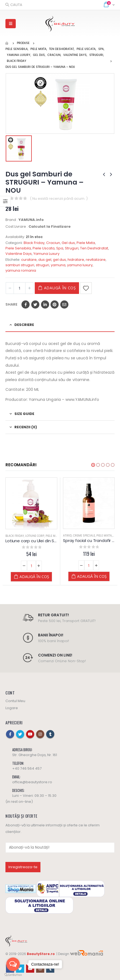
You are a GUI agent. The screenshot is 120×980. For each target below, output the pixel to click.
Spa (60, 248)
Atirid (67, 536)
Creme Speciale (84, 536)
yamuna (58, 265)
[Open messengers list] (13, 964)
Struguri (72, 248)
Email (64, 305)
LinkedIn (45, 305)
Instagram (40, 734)
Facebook (26, 305)
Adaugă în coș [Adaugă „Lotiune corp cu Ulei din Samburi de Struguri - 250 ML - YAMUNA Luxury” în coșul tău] (34, 577)
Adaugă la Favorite (86, 288)
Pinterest (55, 305)
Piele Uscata (44, 248)
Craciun (53, 243)
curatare (29, 260)
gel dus (59, 260)
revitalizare (96, 260)
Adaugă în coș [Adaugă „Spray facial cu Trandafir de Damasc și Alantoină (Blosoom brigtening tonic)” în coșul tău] (92, 576)
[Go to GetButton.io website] (13, 975)
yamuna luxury (80, 265)
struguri (42, 265)
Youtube (30, 734)
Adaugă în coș (60, 288)
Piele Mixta (86, 243)
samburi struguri (20, 265)
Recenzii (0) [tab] (26, 427)
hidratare (76, 260)
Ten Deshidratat (94, 248)
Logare (12, 708)
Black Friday (34, 243)
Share (11, 304)
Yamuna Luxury (46, 254)
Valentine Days (19, 254)
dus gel (45, 260)
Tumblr (50, 734)
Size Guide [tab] (24, 414)
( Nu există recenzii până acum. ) (59, 199)
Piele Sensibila (18, 248)
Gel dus (68, 243)
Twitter (35, 305)
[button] (93, 465)
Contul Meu (15, 701)
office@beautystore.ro (32, 782)
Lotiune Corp (35, 536)
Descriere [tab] (24, 325)
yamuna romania (21, 270)
